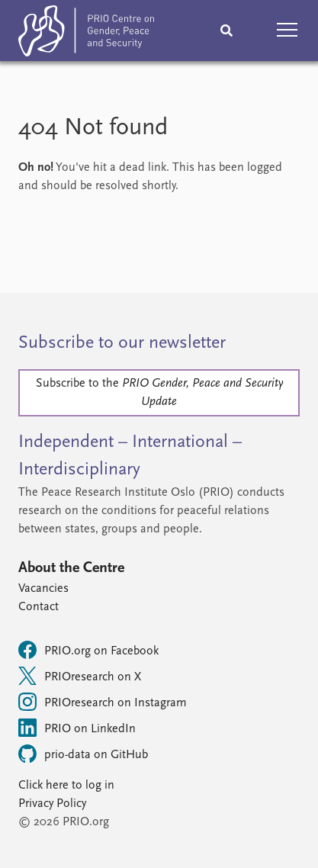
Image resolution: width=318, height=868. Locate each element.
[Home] (86, 34)
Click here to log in (66, 786)
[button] (287, 31)
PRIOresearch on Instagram (103, 702)
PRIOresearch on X (80, 676)
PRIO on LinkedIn (77, 728)
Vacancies (43, 589)
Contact (39, 607)
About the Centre (71, 568)
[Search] (226, 31)
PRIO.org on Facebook (88, 650)
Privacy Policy (52, 804)
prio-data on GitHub (83, 754)
